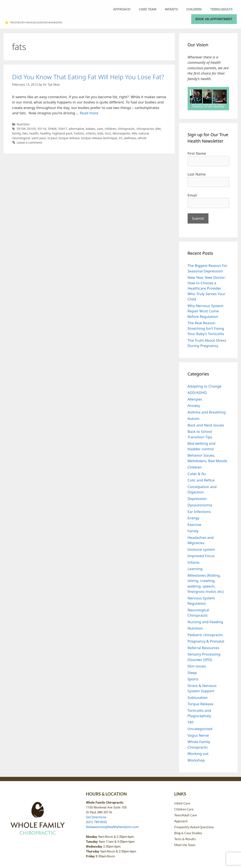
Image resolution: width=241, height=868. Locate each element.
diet (158, 129)
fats (25, 133)
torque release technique (99, 138)
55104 (21, 129)
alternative (76, 129)
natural (144, 133)
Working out (198, 754)
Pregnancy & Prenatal (206, 641)
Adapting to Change (205, 386)
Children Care (184, 809)
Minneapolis (121, 133)
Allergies (195, 399)
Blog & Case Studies (188, 833)
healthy (45, 133)
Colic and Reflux (201, 480)
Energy (194, 518)
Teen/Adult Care (186, 815)
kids (100, 133)
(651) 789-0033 (96, 822)
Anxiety (194, 406)
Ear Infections (199, 512)
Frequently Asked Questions (194, 827)
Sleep (192, 673)
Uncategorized (200, 729)
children (111, 129)
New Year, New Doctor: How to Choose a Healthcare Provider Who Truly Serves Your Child (207, 288)
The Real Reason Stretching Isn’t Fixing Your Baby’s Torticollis (206, 328)
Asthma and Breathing (207, 412)
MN (134, 133)
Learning (195, 569)
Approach (122, 9)
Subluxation (198, 697)
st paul (52, 138)
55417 (63, 129)
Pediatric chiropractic (205, 635)
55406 (52, 129)
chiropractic (126, 129)
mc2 (108, 133)
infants (91, 133)
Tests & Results (185, 839)
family (16, 133)
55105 (31, 129)
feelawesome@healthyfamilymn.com (112, 827)
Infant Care (182, 803)
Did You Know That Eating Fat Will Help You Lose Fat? (88, 77)
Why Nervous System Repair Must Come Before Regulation (206, 311)
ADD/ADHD (197, 393)
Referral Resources (203, 648)
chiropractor (145, 129)
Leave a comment (29, 142)
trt (121, 138)
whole (142, 138)
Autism (194, 418)
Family (193, 531)
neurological (21, 138)
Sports (193, 679)
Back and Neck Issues (206, 425)
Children (194, 9)
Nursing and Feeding (205, 622)
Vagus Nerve (198, 735)
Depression (197, 499)
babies (91, 129)
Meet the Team (185, 845)
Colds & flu (197, 474)
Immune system (201, 549)
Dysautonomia (200, 505)
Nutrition (23, 124)
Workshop (196, 760)
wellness (130, 138)
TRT (191, 722)
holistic (79, 133)
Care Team (148, 9)
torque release (69, 138)
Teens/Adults (221, 9)
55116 (42, 129)
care (100, 129)
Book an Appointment (214, 19)
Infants (171, 9)
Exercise (195, 525)
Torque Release (201, 704)
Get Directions (96, 817)
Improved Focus (201, 556)
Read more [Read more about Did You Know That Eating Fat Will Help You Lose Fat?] (89, 113)
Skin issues (197, 666)
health (34, 133)
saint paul (39, 138)
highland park (62, 133)
